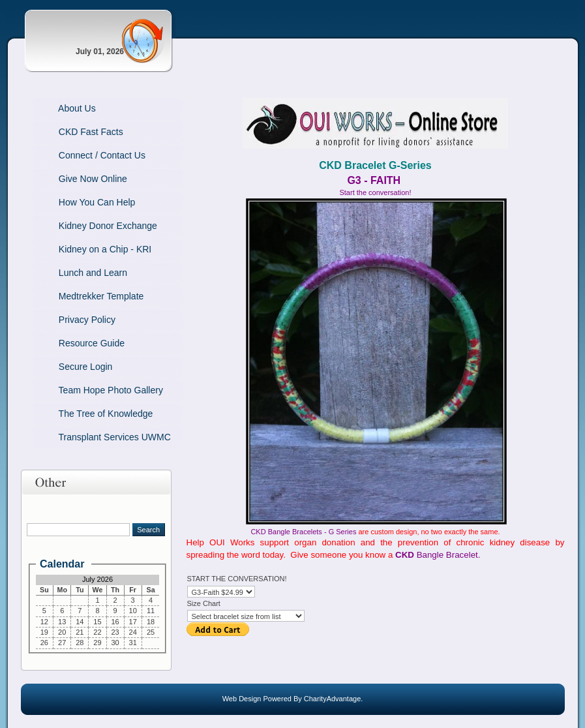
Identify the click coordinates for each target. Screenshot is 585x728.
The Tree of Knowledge (87, 414)
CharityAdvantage (332, 699)
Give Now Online (74, 179)
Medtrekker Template (82, 296)
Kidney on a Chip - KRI (86, 249)
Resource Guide (73, 343)
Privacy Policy (68, 320)
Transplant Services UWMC (96, 437)
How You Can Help (78, 202)
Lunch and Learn (74, 273)
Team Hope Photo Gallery (92, 390)
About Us (58, 108)
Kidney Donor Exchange (89, 226)
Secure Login (67, 367)
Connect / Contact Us (83, 155)
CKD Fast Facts (72, 132)
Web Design (242, 699)
